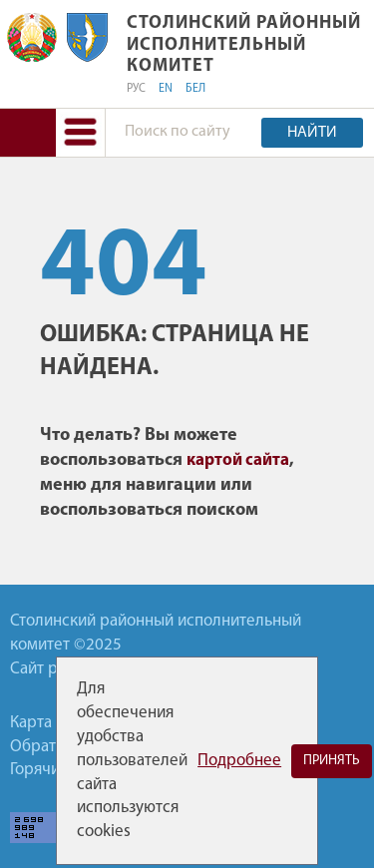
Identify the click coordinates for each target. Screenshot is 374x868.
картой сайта (238, 460)
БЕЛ (195, 89)
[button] (80, 132)
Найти (312, 133)
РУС (136, 89)
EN (166, 89)
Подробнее (239, 761)
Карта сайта (53, 723)
